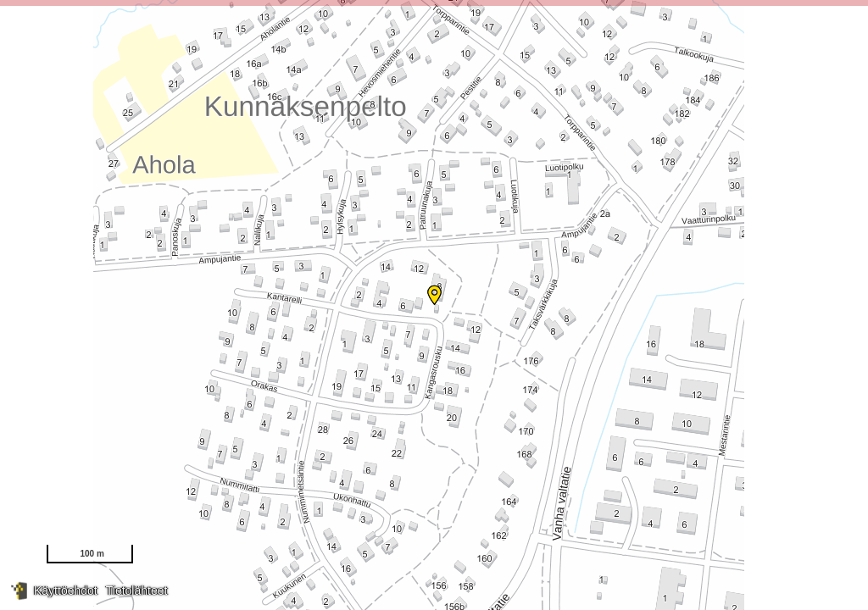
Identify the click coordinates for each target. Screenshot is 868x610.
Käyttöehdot (66, 591)
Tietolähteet (137, 591)
